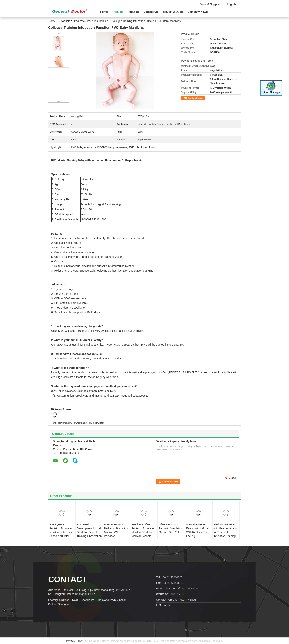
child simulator (97, 423)
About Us (134, 12)
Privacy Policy (74, 641)
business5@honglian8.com (182, 588)
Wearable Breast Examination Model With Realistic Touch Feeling (198, 530)
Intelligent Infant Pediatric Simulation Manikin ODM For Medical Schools (143, 530)
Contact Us (151, 12)
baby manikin (64, 423)
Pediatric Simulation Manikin (91, 21)
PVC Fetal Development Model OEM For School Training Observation (89, 530)
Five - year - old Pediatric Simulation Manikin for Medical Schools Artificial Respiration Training (61, 532)
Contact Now (195, 98)
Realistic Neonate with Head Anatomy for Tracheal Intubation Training (225, 530)
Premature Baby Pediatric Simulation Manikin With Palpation (116, 530)
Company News (197, 12)
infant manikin (80, 423)
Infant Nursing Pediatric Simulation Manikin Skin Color (171, 528)
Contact (68, 579)
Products (118, 12)
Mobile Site (164, 605)
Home (104, 12)
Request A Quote (173, 12)
